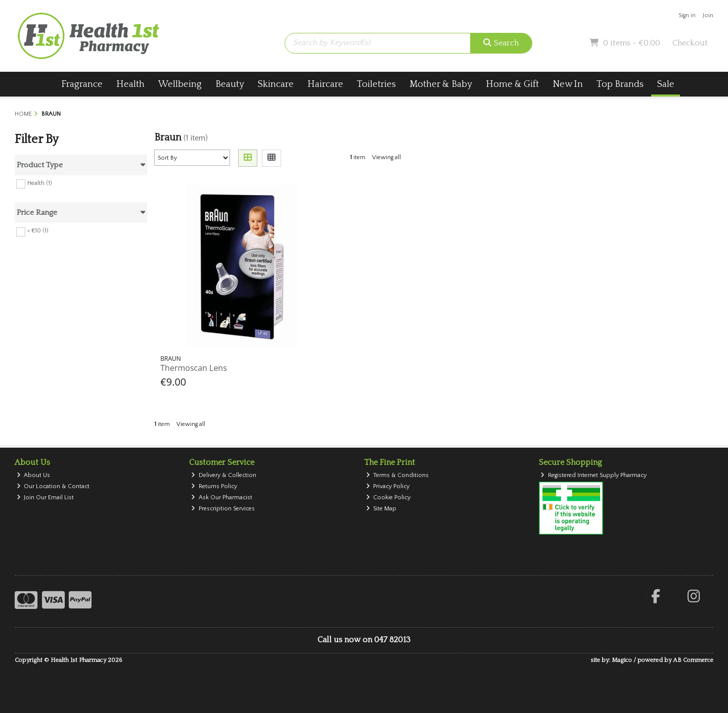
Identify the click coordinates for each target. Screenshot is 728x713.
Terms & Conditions (398, 475)
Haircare (325, 84)
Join (708, 15)
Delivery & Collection (224, 475)
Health (130, 84)
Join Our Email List (45, 497)
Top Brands (620, 84)
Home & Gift (512, 84)
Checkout (690, 43)
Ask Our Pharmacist (222, 497)
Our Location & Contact (53, 486)
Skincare (276, 84)
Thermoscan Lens (194, 368)
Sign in (687, 15)
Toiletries (376, 84)
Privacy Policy (388, 486)
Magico (622, 660)
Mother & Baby (441, 84)
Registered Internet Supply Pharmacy (594, 475)
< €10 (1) (38, 231)
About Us (34, 475)
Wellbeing (180, 84)
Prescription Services (223, 509)
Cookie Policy (389, 497)
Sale (666, 84)
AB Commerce (693, 660)
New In (568, 84)
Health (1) (40, 183)
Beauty (230, 84)
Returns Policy (214, 486)
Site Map (381, 509)
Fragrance (82, 84)
